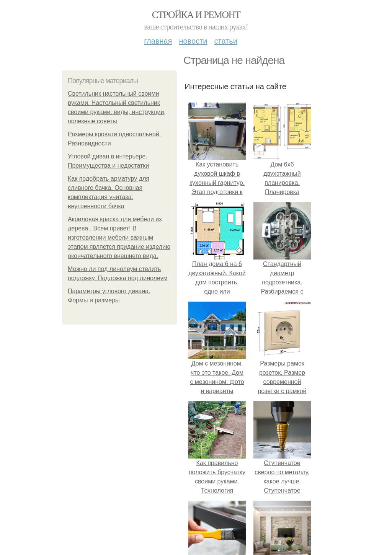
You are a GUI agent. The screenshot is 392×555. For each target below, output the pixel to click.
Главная (158, 41)
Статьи (225, 41)
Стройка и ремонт (196, 15)
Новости (193, 41)
